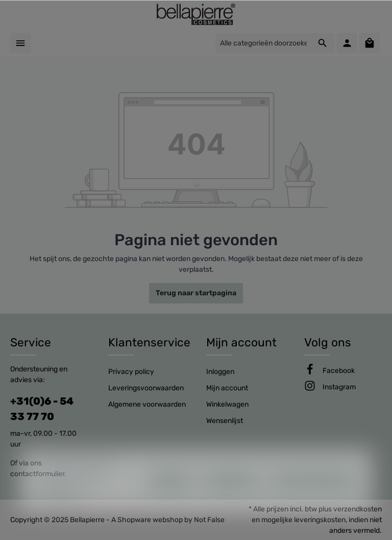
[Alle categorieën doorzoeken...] (263, 43)
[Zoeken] (323, 43)
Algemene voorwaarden (147, 404)
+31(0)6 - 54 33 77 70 (42, 409)
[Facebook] (339, 371)
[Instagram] (339, 387)
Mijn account (241, 343)
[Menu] (20, 43)
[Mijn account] (347, 43)
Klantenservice (149, 343)
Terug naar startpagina (196, 293)
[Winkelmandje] (370, 43)
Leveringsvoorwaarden (146, 388)
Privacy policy (131, 372)
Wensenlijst (225, 421)
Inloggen (220, 372)
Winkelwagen (227, 404)
